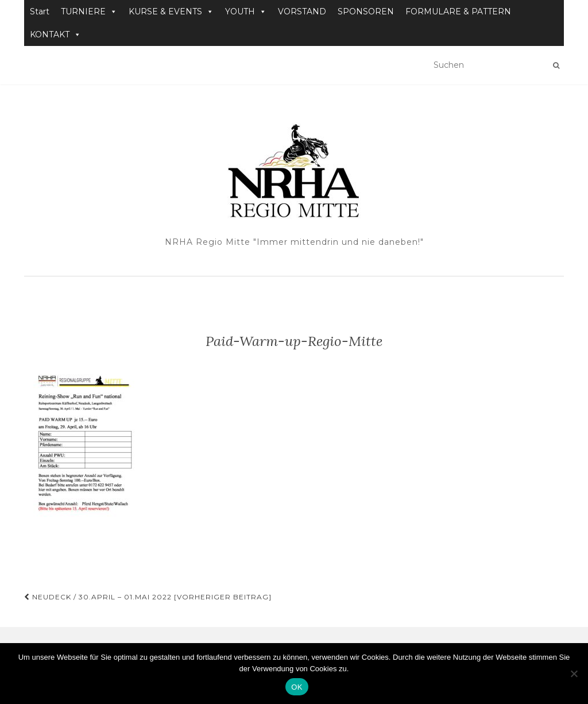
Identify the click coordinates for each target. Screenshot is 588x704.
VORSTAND (302, 11)
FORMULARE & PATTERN (458, 11)
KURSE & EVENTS (171, 11)
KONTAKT (55, 34)
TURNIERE (89, 11)
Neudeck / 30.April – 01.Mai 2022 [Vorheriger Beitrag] (148, 597)
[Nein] (574, 674)
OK (297, 687)
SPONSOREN (366, 11)
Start (40, 11)
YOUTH (246, 11)
